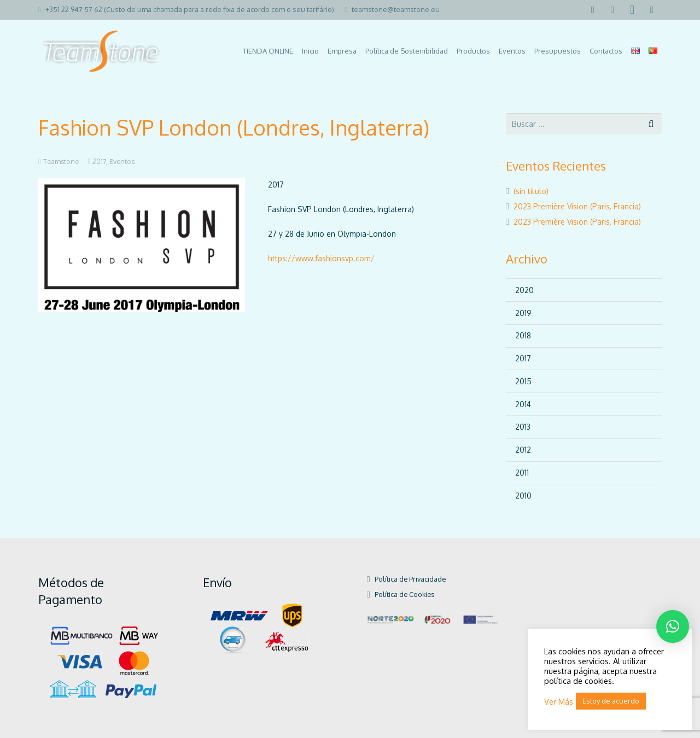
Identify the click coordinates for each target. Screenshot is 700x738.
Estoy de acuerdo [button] (611, 701)
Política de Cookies (404, 594)
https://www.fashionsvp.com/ (321, 258)
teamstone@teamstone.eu (396, 9)
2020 (524, 290)
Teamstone (61, 161)
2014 (523, 404)
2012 (523, 450)
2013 (523, 427)
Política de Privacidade (410, 579)
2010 (523, 496)
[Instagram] (632, 10)
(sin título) (531, 191)
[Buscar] (651, 124)
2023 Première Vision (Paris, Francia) (577, 206)
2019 (523, 313)
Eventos (122, 161)
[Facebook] (593, 10)
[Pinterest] (652, 10)
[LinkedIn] (612, 10)
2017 (99, 161)
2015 (523, 381)
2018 (523, 335)
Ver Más (559, 701)
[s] (584, 124)
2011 (522, 473)
